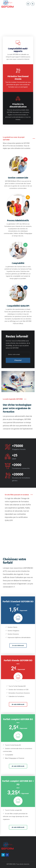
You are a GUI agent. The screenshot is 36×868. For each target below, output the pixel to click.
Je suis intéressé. (18, 645)
